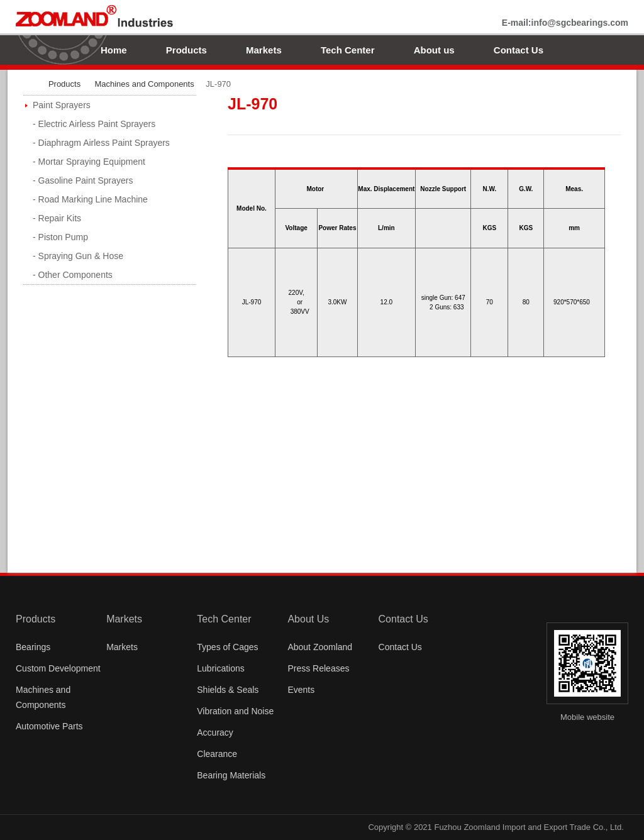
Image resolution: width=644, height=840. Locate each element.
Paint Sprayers (62, 105)
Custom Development (58, 668)
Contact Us (519, 50)
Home (114, 50)
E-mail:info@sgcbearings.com (565, 23)
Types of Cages (227, 647)
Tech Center (348, 50)
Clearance (217, 754)
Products (186, 50)
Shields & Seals (228, 690)
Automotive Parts (49, 726)
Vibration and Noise (235, 711)
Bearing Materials (231, 775)
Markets (264, 50)
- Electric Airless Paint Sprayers (94, 124)
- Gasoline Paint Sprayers (83, 180)
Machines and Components (144, 84)
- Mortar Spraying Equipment (89, 162)
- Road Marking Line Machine (90, 199)
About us (434, 50)
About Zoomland (320, 647)
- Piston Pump (60, 237)
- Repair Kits (57, 218)
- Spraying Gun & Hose (78, 256)
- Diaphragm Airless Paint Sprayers (101, 143)
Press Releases (318, 668)
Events (301, 690)
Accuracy (215, 732)
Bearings (33, 647)
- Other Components (73, 275)
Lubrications (221, 668)
